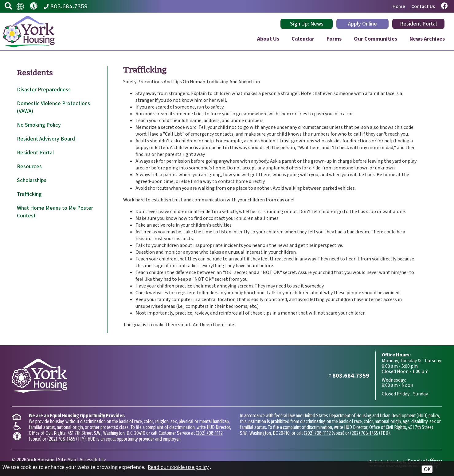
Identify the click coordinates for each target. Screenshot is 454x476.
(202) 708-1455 (61, 439)
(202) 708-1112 (209, 433)
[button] (8, 6)
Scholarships (32, 180)
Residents (35, 73)
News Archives (427, 39)
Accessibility (93, 460)
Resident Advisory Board (46, 139)
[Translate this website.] (20, 6)
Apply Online (362, 24)
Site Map (67, 460)
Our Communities (376, 39)
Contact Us (423, 6)
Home (399, 6)
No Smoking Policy (39, 125)
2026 (22, 460)
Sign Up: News (307, 24)
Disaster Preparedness (44, 90)
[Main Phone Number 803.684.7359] (66, 6)
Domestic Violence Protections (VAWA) (53, 107)
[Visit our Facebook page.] (444, 6)
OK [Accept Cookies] (427, 469)
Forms (334, 39)
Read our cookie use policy (178, 467)
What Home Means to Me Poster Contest (55, 212)
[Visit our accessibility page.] (34, 6)
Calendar (303, 39)
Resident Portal (418, 24)
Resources (29, 167)
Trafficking (29, 194)
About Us (268, 39)
